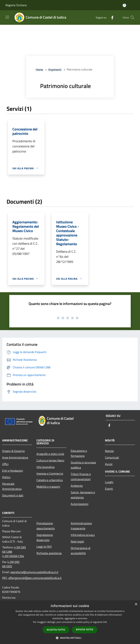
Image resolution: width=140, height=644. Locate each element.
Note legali (77, 541)
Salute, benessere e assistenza (83, 495)
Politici (6, 477)
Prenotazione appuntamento (46, 526)
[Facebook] (111, 17)
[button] (70, 638)
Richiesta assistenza (49, 553)
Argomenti (55, 69)
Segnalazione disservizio (45, 537)
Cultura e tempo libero (50, 460)
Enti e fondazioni (13, 471)
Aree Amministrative (15, 457)
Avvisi (109, 464)
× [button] (136, 604)
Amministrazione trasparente (81, 526)
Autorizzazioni (80, 504)
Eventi (109, 489)
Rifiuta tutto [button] (85, 630)
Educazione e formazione (79, 453)
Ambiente (77, 486)
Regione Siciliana (16, 5)
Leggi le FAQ (44, 547)
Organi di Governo (13, 451)
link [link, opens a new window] (105, 622)
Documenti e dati (13, 495)
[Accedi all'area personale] (124, 5)
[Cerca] (132, 17)
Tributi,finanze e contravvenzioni (81, 477)
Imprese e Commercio (50, 473)
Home (39, 69)
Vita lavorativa (45, 467)
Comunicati (112, 457)
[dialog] (70, 622)
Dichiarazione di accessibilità (81, 551)
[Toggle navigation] (7, 17)
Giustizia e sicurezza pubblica (83, 465)
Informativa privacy (83, 535)
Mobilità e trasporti (48, 487)
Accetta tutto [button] (56, 630)
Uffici (5, 464)
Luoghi (109, 482)
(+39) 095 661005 (11, 564)
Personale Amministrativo (12, 486)
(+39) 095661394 (13, 556)
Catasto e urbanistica (50, 480)
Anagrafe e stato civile (50, 454)
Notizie (109, 451)
